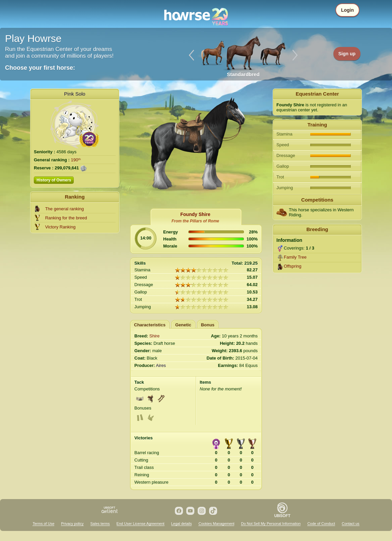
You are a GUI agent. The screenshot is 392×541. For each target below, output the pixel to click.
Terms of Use (43, 524)
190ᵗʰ (76, 160)
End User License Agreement (141, 524)
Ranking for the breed (66, 218)
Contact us (351, 524)
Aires (161, 365)
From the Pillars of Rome (195, 221)
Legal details (182, 524)
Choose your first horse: (40, 68)
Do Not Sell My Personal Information (271, 524)
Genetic (183, 325)
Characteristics (150, 325)
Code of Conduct (321, 524)
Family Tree (295, 257)
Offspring (293, 266)
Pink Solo (75, 94)
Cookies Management (216, 524)
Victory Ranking (60, 227)
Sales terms (100, 524)
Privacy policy (72, 524)
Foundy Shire (195, 214)
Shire (154, 336)
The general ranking (65, 209)
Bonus (208, 325)
